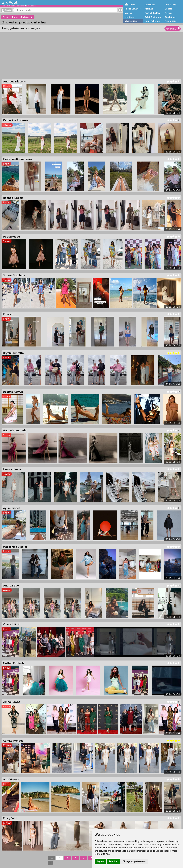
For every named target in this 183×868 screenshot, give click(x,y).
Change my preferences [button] (134, 861)
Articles (149, 9)
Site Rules (150, 5)
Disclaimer (170, 17)
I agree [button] (100, 861)
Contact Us (170, 21)
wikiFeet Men (131, 21)
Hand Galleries (152, 21)
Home (132, 5)
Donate (168, 9)
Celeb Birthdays (153, 17)
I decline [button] (113, 861)
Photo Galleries (133, 9)
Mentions (130, 17)
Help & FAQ (170, 5)
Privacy (169, 13)
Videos (128, 13)
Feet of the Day (152, 13)
